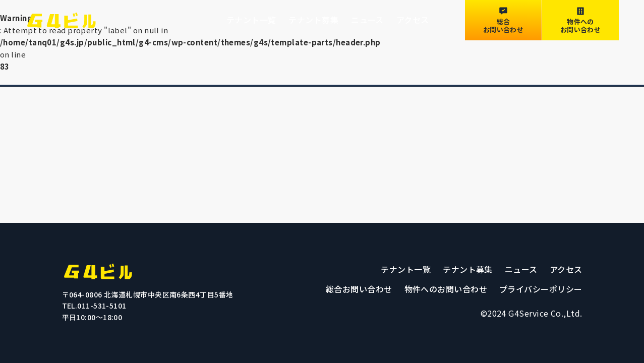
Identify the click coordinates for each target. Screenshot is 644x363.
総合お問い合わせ (359, 289)
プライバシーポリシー (541, 289)
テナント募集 (313, 20)
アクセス (413, 20)
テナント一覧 (251, 20)
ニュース (367, 20)
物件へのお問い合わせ (446, 289)
